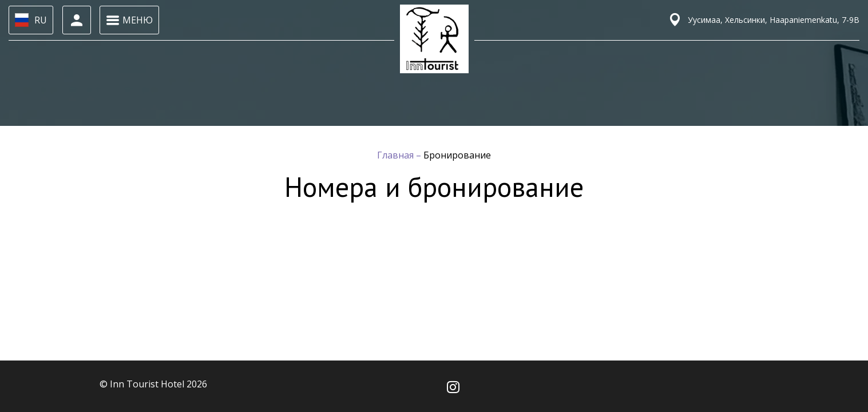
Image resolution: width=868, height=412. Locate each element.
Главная (397, 155)
